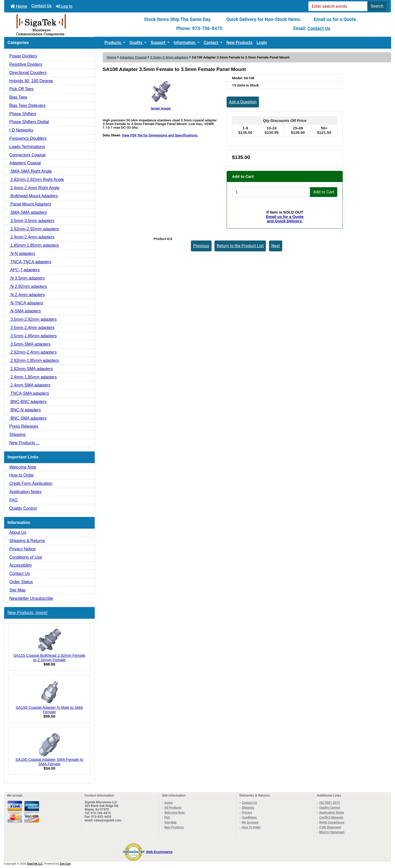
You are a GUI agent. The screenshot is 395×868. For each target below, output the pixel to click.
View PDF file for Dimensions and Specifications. (160, 135)
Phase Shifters (23, 114)
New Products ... (24, 443)
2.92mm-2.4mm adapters (33, 352)
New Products (239, 43)
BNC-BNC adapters (28, 402)
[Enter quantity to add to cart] (271, 192)
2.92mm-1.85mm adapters (34, 360)
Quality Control (23, 508)
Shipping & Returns (27, 541)
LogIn (262, 43)
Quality (136, 43)
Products (113, 43)
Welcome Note (23, 467)
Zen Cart (65, 864)
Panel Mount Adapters (30, 204)
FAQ (13, 500)
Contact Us (42, 6)
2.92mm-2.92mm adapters (34, 229)
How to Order (22, 475)
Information (185, 43)
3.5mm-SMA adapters (30, 344)
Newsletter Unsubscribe (31, 598)
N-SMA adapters (25, 311)
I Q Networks (21, 130)
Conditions (249, 818)
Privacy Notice (23, 549)
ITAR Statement (330, 827)
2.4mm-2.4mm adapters (32, 237)
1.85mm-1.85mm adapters (34, 245)
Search (377, 6)
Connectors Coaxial (27, 155)
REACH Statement (332, 832)
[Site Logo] (69, 25)
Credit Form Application (31, 483)
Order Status (21, 582)
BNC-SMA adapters (28, 418)
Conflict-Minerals (331, 818)
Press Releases (24, 426)
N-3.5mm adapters (27, 278)
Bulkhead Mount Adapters (34, 196)
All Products (173, 808)
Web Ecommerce (159, 852)
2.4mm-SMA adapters (30, 385)
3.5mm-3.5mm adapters (169, 57)
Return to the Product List (240, 246)
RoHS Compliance (332, 822)
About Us (18, 532)
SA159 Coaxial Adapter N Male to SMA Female (49, 697)
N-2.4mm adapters (27, 295)
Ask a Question (243, 102)
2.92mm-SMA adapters (31, 369)
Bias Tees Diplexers (27, 105)
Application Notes (25, 492)
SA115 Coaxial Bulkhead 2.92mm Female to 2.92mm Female (49, 645)
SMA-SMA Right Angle (31, 171)
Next (276, 246)
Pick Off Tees (21, 89)
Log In (64, 6)
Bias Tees (18, 97)
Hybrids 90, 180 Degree (31, 81)
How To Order (251, 827)
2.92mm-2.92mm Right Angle (37, 180)
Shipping (17, 435)
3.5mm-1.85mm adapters (33, 336)
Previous (201, 246)
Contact (211, 43)
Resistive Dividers (26, 64)
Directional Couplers (28, 73)
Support (158, 43)
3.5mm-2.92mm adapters (33, 319)
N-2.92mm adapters (28, 286)
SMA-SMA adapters (28, 212)
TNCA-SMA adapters (29, 393)
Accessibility (21, 565)
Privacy (247, 813)
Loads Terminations (27, 147)
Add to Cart (324, 192)
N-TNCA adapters (26, 303)
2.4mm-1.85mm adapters (33, 377)
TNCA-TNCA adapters (30, 262)
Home (19, 6)
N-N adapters (22, 254)
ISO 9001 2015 (330, 803)
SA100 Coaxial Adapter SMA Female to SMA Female (49, 749)
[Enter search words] (338, 6)
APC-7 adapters (24, 270)
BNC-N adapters (25, 410)
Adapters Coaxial (133, 57)
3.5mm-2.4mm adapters (32, 328)
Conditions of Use (26, 557)
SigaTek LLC (35, 864)
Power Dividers (23, 56)
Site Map (17, 590)
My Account (250, 822)
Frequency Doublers (28, 138)
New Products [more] (27, 613)
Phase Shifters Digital (29, 122)
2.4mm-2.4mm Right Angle (34, 188)
